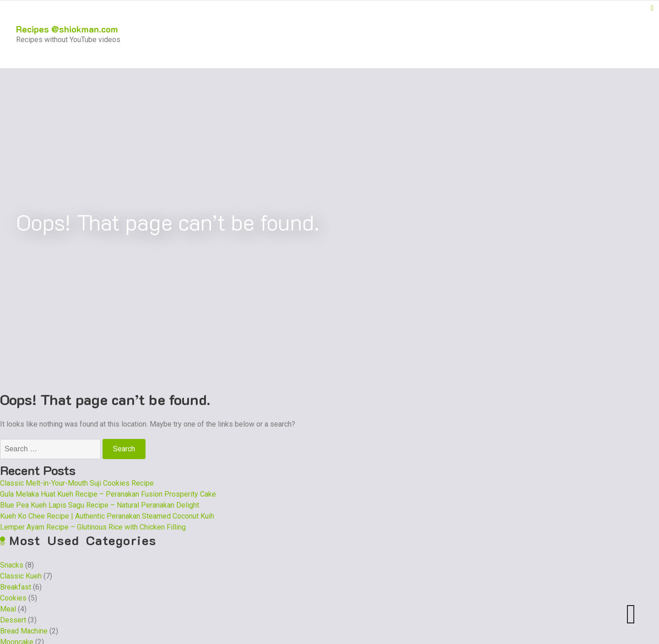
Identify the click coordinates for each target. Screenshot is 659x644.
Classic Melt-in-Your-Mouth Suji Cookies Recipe (77, 483)
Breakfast (16, 587)
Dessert (13, 620)
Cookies (13, 598)
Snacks (12, 565)
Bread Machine (24, 631)
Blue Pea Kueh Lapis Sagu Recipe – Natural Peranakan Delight (100, 505)
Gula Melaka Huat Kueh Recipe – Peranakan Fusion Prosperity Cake (108, 494)
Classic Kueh (21, 576)
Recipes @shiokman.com (67, 29)
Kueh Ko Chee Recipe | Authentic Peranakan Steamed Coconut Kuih (107, 516)
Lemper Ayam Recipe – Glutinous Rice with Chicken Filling (93, 527)
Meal (8, 609)
